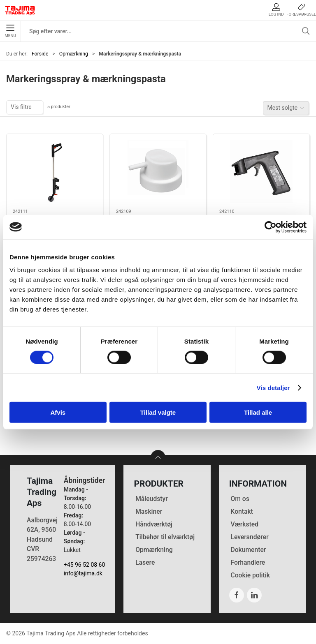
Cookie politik (250, 575)
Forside (40, 54)
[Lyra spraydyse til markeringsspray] (158, 172)
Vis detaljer (273, 387)
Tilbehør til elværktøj (165, 537)
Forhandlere (248, 562)
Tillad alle (258, 412)
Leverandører (249, 537)
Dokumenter (248, 550)
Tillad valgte (158, 412)
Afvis (58, 412)
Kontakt (242, 511)
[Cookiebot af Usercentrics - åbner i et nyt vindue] (271, 227)
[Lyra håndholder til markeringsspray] (261, 172)
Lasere (145, 562)
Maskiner (149, 511)
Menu (10, 31)
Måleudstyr (152, 499)
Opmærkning (74, 54)
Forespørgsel (301, 10)
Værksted (244, 524)
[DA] (20, 10)
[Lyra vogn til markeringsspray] (55, 172)
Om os (240, 499)
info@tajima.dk (83, 573)
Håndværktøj (154, 524)
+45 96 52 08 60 (85, 565)
